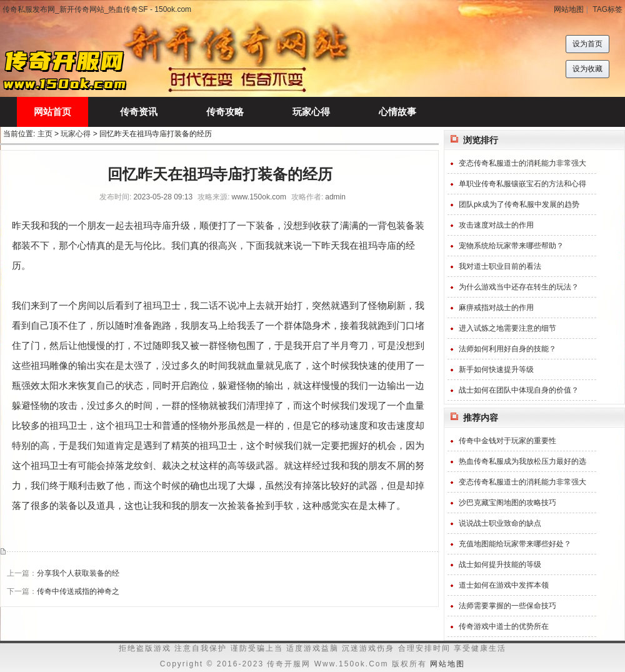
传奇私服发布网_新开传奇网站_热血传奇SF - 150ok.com (97, 9)
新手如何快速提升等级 (496, 369)
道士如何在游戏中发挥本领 (504, 585)
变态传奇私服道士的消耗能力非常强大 (522, 163)
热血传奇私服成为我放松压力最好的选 (522, 461)
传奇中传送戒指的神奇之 (78, 591)
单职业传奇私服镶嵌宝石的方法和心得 (522, 184)
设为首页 (587, 44)
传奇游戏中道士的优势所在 (504, 626)
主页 (45, 134)
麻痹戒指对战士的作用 (496, 308)
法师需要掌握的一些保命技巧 (507, 606)
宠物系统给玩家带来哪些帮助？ (511, 246)
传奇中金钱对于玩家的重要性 (507, 441)
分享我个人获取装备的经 (78, 573)
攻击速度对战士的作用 (496, 225)
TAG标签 (607, 9)
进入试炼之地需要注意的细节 (507, 328)
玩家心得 (76, 134)
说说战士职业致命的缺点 (500, 523)
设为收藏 (587, 69)
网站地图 (569, 9)
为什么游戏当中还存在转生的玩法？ (519, 287)
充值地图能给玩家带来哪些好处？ (515, 544)
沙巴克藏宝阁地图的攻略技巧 (507, 503)
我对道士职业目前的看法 (500, 266)
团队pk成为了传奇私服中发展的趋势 (519, 204)
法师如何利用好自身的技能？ (507, 349)
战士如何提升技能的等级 (500, 564)
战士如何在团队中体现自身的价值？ (519, 390)
